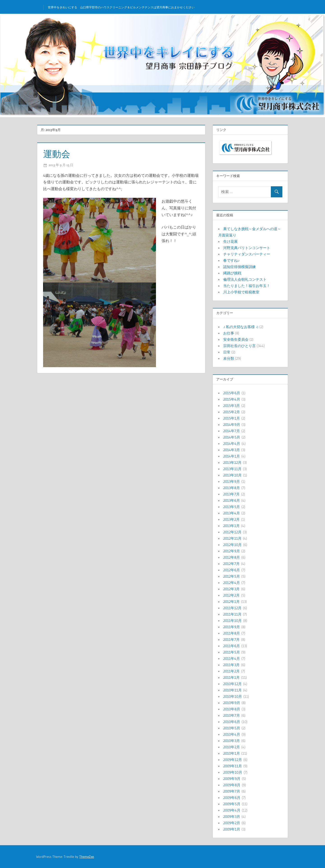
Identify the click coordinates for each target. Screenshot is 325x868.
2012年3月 (231, 589)
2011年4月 (232, 658)
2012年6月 (232, 570)
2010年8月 (232, 709)
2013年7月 (231, 494)
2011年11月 (232, 614)
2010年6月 (232, 722)
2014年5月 (232, 437)
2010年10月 (233, 696)
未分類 (229, 358)
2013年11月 (232, 469)
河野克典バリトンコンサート (247, 248)
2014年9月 (232, 425)
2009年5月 (232, 804)
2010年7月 (232, 715)
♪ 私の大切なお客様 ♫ (241, 327)
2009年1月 (232, 829)
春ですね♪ (231, 260)
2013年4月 (232, 513)
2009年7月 (232, 791)
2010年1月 (232, 753)
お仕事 (229, 333)
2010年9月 (232, 703)
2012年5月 (232, 576)
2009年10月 (233, 772)
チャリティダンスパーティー (247, 254)
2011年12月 (232, 608)
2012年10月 (232, 545)
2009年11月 (233, 766)
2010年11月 (232, 690)
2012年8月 (232, 557)
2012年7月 (231, 564)
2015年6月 (232, 393)
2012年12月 (232, 532)
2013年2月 (231, 519)
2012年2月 (231, 595)
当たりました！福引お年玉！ (247, 286)
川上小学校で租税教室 (241, 292)
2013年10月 (232, 475)
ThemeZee (87, 857)
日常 (227, 352)
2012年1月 (231, 602)
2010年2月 (232, 747)
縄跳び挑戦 (232, 273)
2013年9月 (232, 481)
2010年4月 (232, 734)
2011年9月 (232, 627)
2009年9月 (232, 779)
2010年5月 (232, 728)
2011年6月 (232, 646)
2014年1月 (232, 456)
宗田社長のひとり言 (239, 346)
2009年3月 (232, 817)
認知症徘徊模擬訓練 (239, 267)
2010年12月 (232, 684)
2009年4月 (232, 810)
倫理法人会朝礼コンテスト (245, 279)
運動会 (57, 154)
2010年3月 (232, 741)
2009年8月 (232, 785)
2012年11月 (232, 538)
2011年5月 (232, 652)
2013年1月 (231, 526)
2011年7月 (231, 639)
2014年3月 (232, 450)
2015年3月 (232, 406)
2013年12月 (232, 462)
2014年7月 (232, 431)
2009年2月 (232, 823)
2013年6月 (232, 500)
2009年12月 (233, 760)
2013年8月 (232, 488)
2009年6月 (232, 798)
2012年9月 (232, 551)
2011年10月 (232, 621)
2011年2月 (231, 671)
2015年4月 (232, 399)
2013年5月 (232, 507)
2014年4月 (232, 443)
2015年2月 (232, 412)
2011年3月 (231, 665)
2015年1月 (232, 418)
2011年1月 (231, 677)
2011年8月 (232, 633)
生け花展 (230, 241)
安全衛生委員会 (236, 339)
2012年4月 (232, 583)
